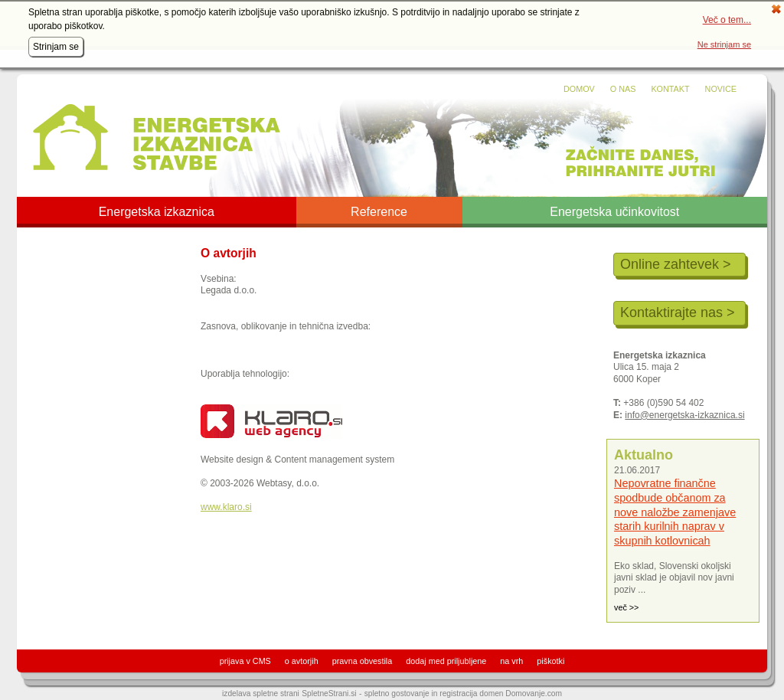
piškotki (550, 661)
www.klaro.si (226, 507)
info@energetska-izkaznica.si (684, 415)
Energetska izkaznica (157, 212)
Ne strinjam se (724, 44)
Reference (379, 212)
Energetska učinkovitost (614, 212)
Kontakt (670, 89)
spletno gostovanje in (402, 693)
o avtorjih (302, 661)
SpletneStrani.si (329, 693)
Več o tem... (727, 20)
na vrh (511, 661)
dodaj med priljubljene (446, 661)
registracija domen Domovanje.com (501, 693)
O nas (623, 89)
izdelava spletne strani (261, 693)
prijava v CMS (245, 661)
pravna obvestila (363, 661)
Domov (579, 89)
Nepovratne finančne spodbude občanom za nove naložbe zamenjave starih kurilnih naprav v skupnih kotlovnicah (675, 512)
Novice (721, 89)
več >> (626, 607)
